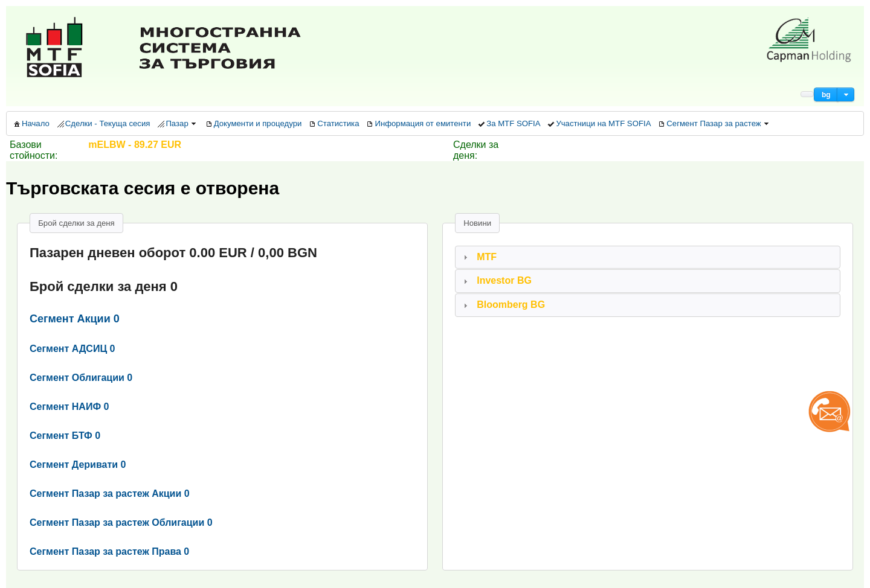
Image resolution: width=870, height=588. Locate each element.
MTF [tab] (478, 257)
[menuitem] (31, 123)
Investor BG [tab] (496, 280)
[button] (826, 94)
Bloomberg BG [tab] (503, 305)
